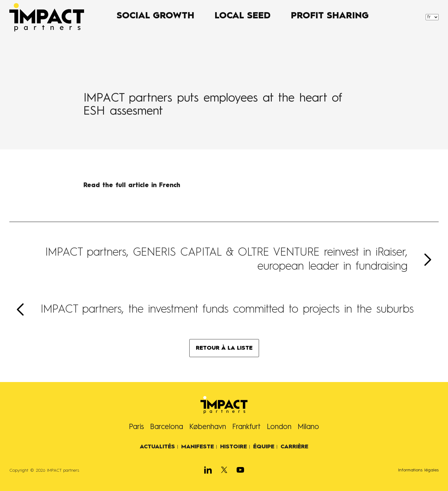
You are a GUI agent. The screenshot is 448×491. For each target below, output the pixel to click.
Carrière (294, 447)
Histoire (233, 447)
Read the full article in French (132, 186)
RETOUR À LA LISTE (224, 348)
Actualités (157, 447)
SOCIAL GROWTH (156, 16)
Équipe (264, 447)
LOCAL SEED (243, 16)
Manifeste (198, 447)
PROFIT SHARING (330, 16)
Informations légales (418, 470)
